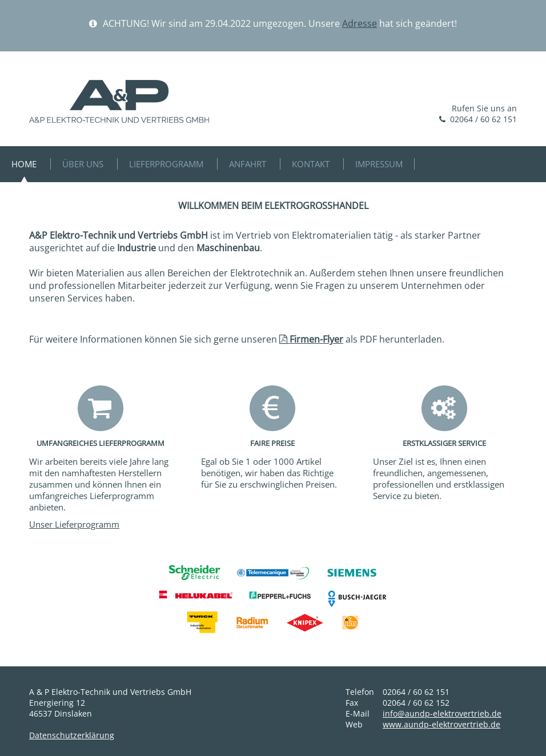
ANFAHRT (248, 164)
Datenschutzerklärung (72, 735)
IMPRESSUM (379, 164)
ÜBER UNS (83, 164)
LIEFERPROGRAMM (166, 164)
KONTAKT (311, 164)
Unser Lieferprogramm (74, 524)
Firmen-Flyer (311, 339)
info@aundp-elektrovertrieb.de (442, 713)
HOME (24, 164)
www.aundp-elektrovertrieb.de (441, 724)
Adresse (360, 23)
